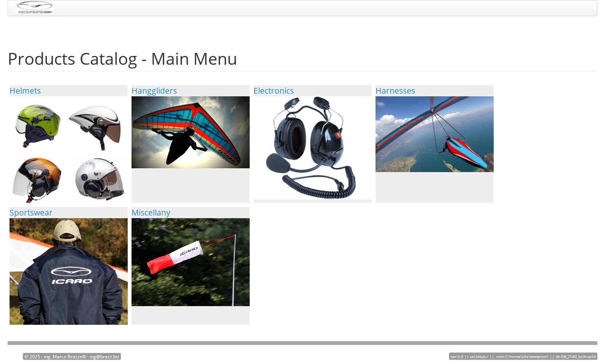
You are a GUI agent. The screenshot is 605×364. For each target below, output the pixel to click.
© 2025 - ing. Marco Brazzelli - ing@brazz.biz (72, 356)
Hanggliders (191, 127)
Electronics (313, 142)
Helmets (69, 150)
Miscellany (191, 257)
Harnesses (435, 129)
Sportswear (69, 284)
